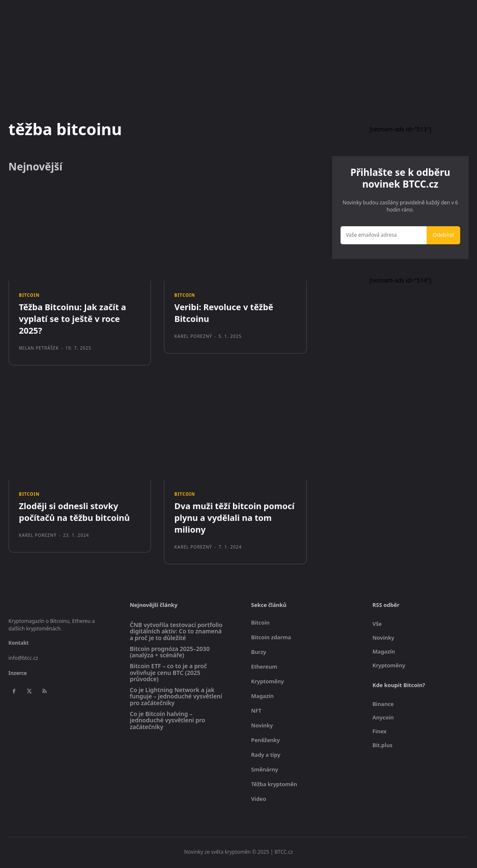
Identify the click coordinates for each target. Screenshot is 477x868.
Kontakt (18, 646)
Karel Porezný (193, 338)
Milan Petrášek (39, 350)
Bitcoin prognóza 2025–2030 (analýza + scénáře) (170, 655)
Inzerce (18, 676)
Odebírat (444, 237)
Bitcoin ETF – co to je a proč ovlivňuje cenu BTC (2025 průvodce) (168, 675)
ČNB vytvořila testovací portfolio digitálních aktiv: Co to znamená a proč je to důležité (176, 634)
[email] (385, 237)
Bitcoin (29, 296)
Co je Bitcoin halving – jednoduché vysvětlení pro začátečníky (168, 723)
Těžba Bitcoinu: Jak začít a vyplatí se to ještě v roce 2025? (72, 321)
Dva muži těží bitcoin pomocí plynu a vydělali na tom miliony (234, 521)
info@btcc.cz (23, 661)
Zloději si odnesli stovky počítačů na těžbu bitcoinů (74, 515)
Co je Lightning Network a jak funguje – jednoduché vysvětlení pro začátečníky (176, 699)
